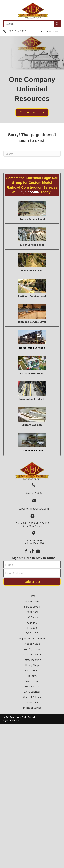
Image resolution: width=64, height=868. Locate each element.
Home (32, 596)
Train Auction (32, 686)
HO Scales (32, 617)
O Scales (32, 623)
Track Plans (32, 612)
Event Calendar (32, 692)
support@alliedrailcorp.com (34, 509)
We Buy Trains (32, 649)
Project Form (32, 681)
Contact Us (32, 702)
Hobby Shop (32, 665)
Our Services (32, 601)
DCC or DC (32, 633)
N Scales (32, 628)
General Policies (32, 697)
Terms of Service (32, 708)
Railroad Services (32, 655)
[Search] (32, 154)
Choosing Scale (32, 644)
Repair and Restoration (32, 639)
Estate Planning (32, 660)
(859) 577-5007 (17, 31)
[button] (26, 551)
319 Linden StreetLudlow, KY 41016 (34, 542)
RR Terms (32, 676)
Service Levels (32, 607)
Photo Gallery (32, 670)
